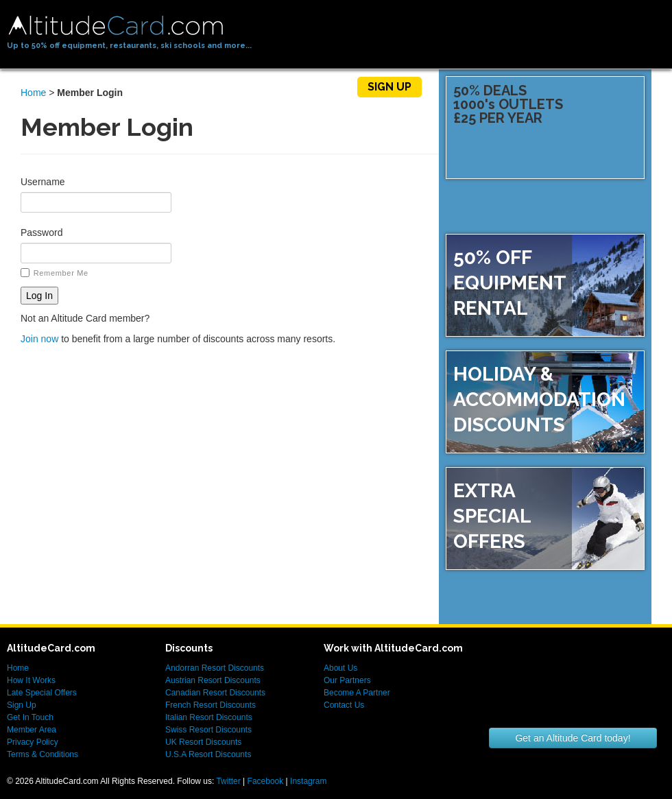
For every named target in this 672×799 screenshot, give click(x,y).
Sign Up (389, 87)
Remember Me (55, 273)
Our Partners (347, 680)
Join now (39, 339)
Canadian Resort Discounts (215, 693)
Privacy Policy (33, 742)
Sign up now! (595, 181)
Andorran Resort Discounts (215, 668)
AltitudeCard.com (116, 26)
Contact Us (344, 705)
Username (43, 182)
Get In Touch (30, 717)
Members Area (297, 87)
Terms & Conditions (43, 754)
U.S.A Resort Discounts (208, 754)
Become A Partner (357, 693)
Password (41, 232)
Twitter (228, 781)
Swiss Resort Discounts (208, 730)
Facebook (266, 781)
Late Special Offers (42, 693)
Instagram (308, 781)
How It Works (184, 87)
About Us (340, 668)
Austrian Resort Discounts (213, 680)
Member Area (32, 730)
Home (98, 87)
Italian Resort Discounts (209, 717)
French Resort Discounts (211, 705)
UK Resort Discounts (203, 742)
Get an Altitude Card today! (573, 738)
